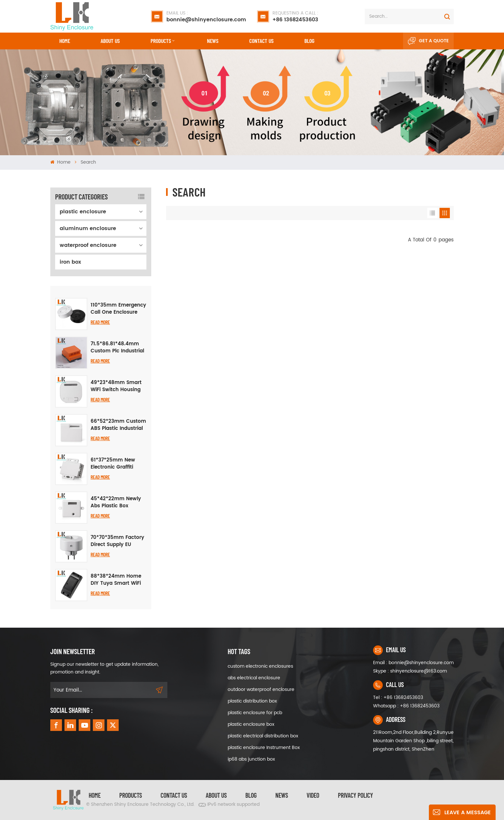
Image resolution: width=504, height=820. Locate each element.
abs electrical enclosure (254, 678)
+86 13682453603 (295, 16)
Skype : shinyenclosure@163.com (410, 671)
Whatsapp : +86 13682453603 (406, 706)
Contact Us (174, 795)
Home (65, 41)
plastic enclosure (83, 212)
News (213, 41)
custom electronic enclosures (260, 666)
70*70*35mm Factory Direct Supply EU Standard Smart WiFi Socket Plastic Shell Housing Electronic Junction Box (117, 541)
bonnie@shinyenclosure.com (206, 16)
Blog (309, 41)
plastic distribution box (252, 701)
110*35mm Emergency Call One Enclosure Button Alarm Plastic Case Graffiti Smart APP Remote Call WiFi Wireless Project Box (118, 309)
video (313, 795)
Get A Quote (428, 41)
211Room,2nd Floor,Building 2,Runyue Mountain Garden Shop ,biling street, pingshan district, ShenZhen (413, 741)
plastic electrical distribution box (263, 736)
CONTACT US (261, 41)
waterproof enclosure (88, 245)
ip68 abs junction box (251, 759)
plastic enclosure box (251, 724)
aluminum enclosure (88, 228)
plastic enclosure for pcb (255, 713)
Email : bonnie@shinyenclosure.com (413, 663)
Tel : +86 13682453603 (398, 698)
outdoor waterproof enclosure (261, 689)
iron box (70, 262)
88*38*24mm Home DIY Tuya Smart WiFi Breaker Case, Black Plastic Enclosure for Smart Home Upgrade (118, 580)
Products (161, 41)
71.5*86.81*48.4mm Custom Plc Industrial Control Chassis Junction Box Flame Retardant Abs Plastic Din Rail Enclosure (117, 348)
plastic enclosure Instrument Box (264, 748)
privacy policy (356, 795)
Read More (100, 322)
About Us (110, 41)
